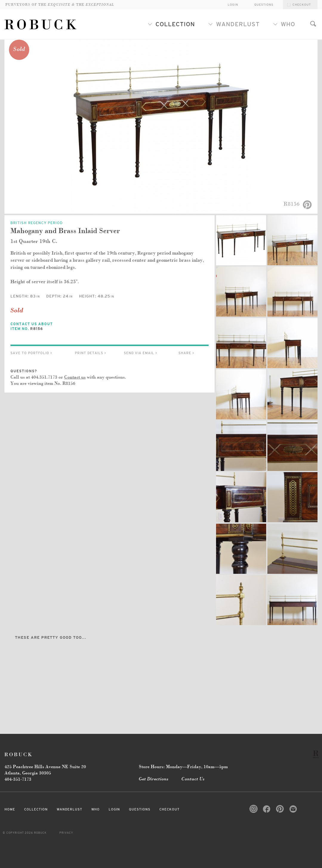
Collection (171, 24)
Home (10, 809)
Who (284, 24)
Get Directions (154, 779)
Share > (186, 353)
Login (114, 809)
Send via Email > (141, 353)
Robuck (19, 754)
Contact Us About (37, 327)
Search (313, 24)
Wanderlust (234, 24)
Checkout (170, 809)
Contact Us (193, 779)
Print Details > (91, 353)
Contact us (75, 377)
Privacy (66, 833)
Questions (264, 5)
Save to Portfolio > (31, 353)
